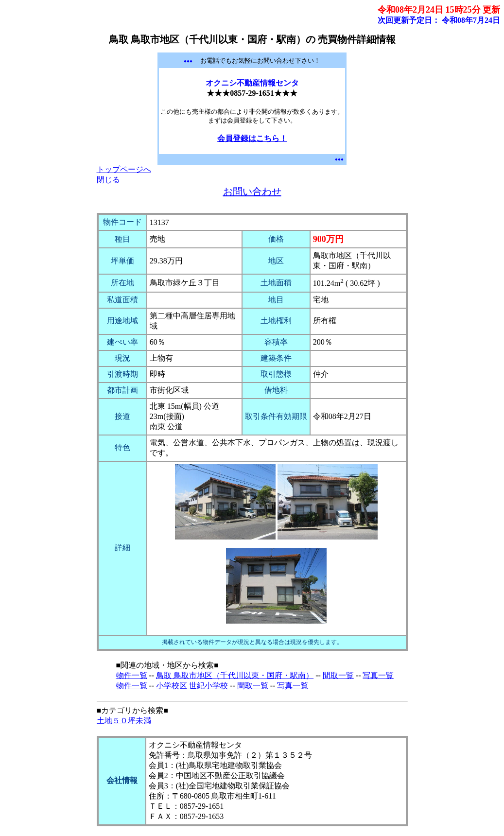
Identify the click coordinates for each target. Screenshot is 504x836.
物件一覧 (132, 675)
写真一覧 (378, 675)
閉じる (108, 180)
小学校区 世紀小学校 (192, 686)
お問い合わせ (252, 192)
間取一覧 (338, 675)
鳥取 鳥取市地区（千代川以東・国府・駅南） (235, 675)
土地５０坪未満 (124, 721)
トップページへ (124, 169)
